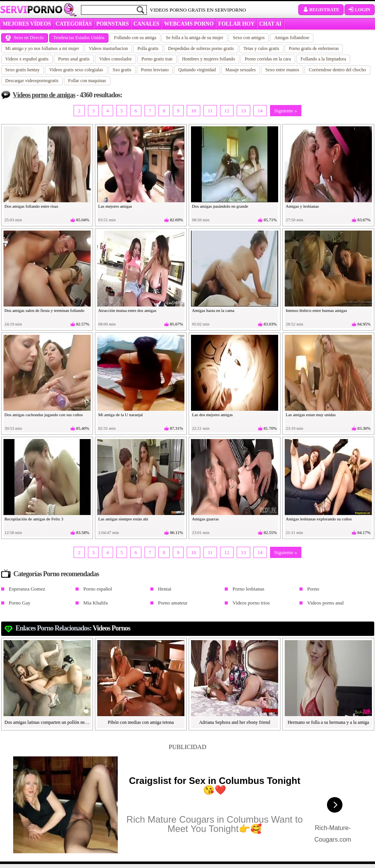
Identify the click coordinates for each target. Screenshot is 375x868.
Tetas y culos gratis (261, 48)
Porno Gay (20, 603)
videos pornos (111, 628)
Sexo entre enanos (282, 70)
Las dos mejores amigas (212, 415)
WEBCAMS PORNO (189, 24)
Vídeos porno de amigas (44, 95)
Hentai (165, 589)
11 (210, 111)
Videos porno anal (326, 603)
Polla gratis (148, 48)
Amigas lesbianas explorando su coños (319, 519)
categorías (74, 24)
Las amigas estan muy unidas (311, 415)
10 (194, 111)
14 (260, 111)
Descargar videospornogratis (32, 81)
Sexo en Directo (25, 38)
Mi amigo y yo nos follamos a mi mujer (42, 48)
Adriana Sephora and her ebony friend (235, 722)
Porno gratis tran (157, 59)
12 (227, 111)
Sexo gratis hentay (23, 70)
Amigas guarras (206, 519)
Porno (313, 589)
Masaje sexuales (241, 70)
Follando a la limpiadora (323, 59)
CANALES (146, 24)
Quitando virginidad (197, 70)
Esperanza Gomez (27, 589)
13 (243, 111)
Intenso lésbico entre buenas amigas (317, 310)
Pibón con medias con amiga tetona (141, 722)
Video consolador (115, 59)
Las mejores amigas (115, 206)
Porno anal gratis (74, 59)
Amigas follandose (292, 38)
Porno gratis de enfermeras (314, 48)
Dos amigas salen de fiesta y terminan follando (45, 310)
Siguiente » (286, 111)
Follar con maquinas (87, 81)
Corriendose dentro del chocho (337, 70)
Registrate (321, 10)
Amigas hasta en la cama (213, 310)
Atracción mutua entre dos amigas (127, 310)
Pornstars (113, 24)
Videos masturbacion (108, 48)
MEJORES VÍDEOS (27, 24)
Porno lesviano (155, 70)
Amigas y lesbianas (303, 206)
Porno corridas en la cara (268, 59)
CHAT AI (270, 24)
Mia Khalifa (95, 603)
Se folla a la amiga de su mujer (194, 38)
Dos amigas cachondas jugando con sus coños (44, 415)
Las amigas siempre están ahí (123, 519)
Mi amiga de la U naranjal (121, 415)
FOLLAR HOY (236, 24)
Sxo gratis (122, 70)
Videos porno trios (251, 603)
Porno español (98, 589)
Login (360, 10)
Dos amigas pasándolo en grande (220, 206)
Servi (31, 9)
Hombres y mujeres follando (209, 59)
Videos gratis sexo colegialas (76, 70)
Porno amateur (173, 603)
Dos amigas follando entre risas (32, 206)
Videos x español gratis (27, 59)
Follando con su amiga (135, 38)
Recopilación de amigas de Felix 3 (34, 519)
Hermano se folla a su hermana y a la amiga (328, 722)
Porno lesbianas (248, 589)
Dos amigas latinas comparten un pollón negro (47, 722)
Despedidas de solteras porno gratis (201, 48)
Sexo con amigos (249, 38)
